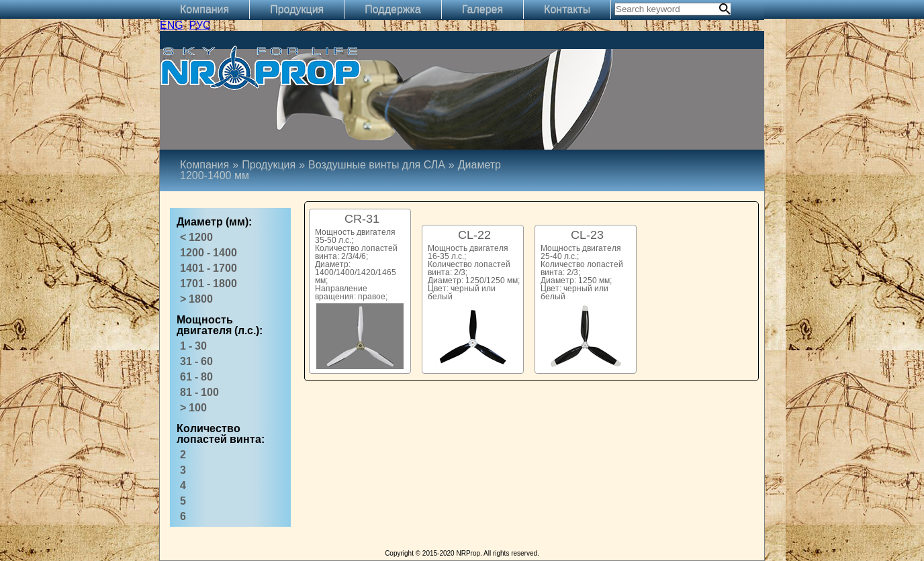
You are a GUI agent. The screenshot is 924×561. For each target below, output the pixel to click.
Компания (204, 9)
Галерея (482, 9)
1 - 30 (193, 346)
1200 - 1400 (209, 253)
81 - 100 (199, 392)
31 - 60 (196, 361)
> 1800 (196, 299)
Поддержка (392, 9)
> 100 (193, 408)
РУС (200, 25)
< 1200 (196, 237)
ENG (172, 25)
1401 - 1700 (209, 268)
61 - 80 (196, 377)
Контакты (567, 9)
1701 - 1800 (209, 284)
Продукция (297, 9)
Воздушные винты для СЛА (377, 165)
